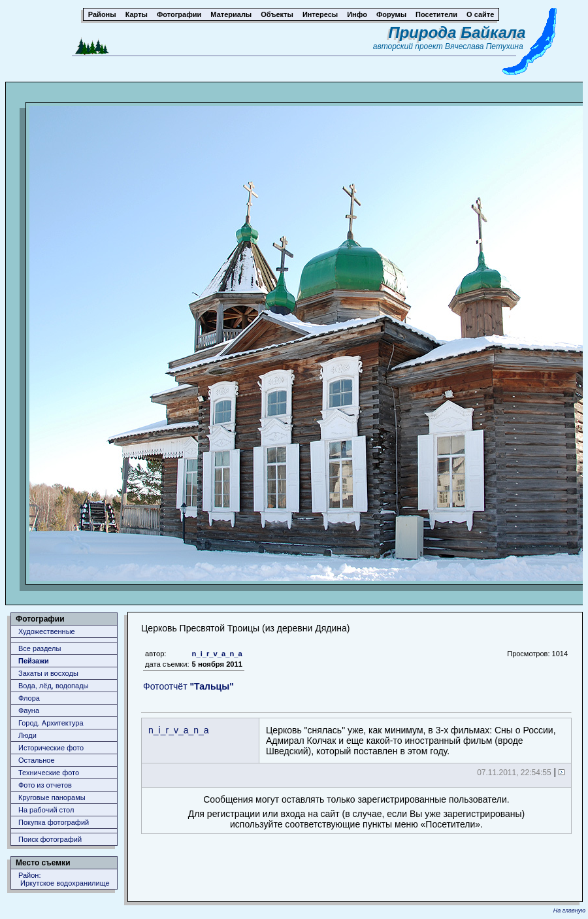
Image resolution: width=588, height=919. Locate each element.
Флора (29, 698)
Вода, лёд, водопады (53, 686)
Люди (27, 735)
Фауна (29, 710)
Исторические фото (51, 748)
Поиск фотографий (50, 839)
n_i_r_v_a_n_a (217, 654)
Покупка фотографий (54, 822)
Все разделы (40, 648)
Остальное (37, 760)
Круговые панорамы (52, 797)
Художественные (47, 631)
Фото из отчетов (45, 785)
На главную (569, 911)
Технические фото (49, 773)
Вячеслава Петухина (484, 46)
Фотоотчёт (188, 686)
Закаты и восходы (48, 673)
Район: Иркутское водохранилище (64, 879)
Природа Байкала (457, 32)
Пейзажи (34, 661)
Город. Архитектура (51, 723)
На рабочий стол (46, 810)
